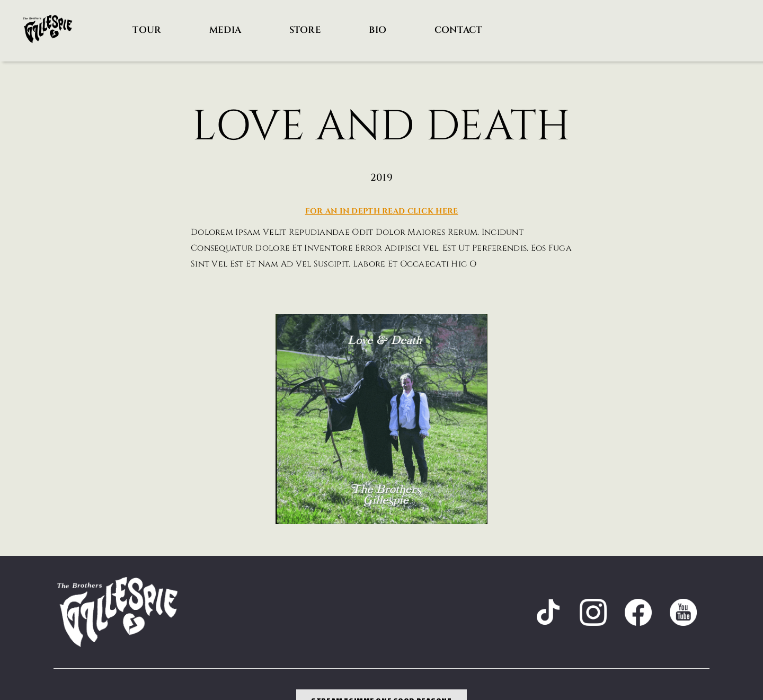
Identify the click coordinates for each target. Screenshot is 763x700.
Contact (458, 30)
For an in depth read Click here (382, 211)
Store (305, 30)
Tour (147, 30)
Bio (378, 30)
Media (225, 30)
